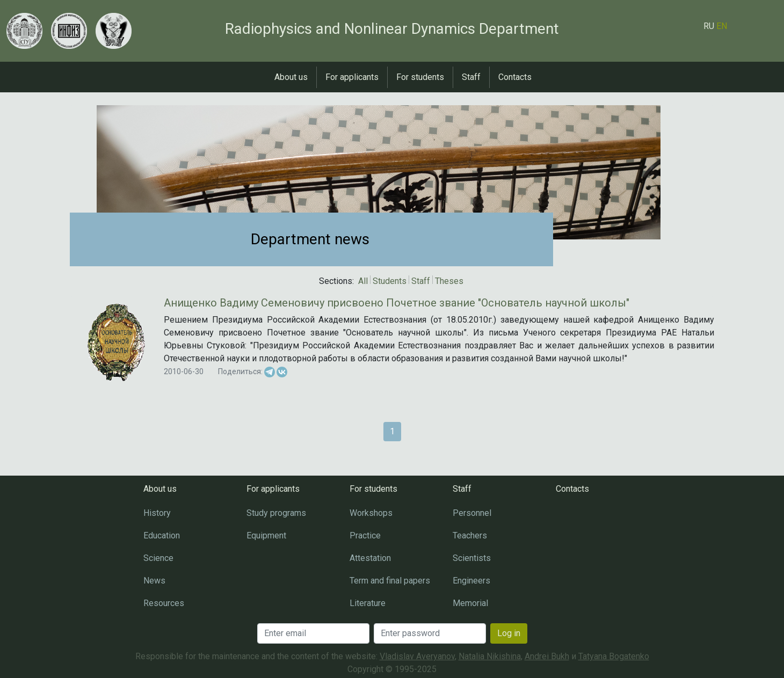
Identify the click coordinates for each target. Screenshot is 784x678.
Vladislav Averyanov (417, 656)
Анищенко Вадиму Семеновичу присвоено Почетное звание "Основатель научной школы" (397, 303)
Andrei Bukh (547, 656)
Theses (449, 281)
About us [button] (291, 77)
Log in (509, 633)
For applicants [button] (352, 77)
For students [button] (420, 77)
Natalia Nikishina (490, 656)
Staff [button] (471, 77)
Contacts (515, 77)
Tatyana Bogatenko (614, 656)
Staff (421, 281)
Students (390, 281)
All (363, 281)
